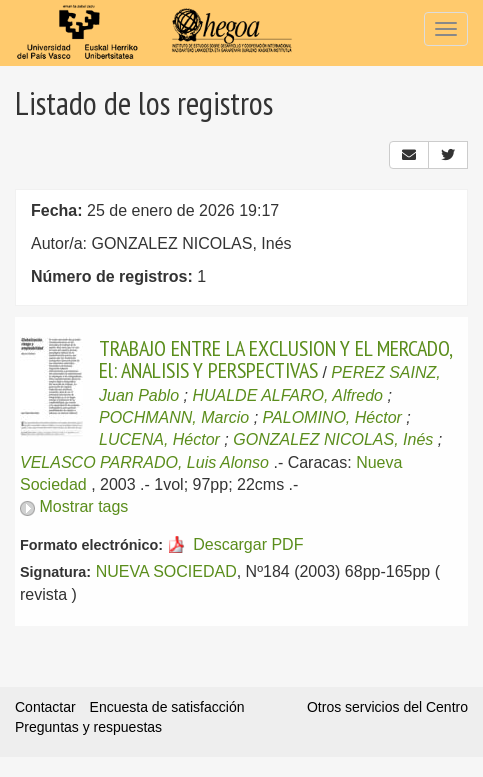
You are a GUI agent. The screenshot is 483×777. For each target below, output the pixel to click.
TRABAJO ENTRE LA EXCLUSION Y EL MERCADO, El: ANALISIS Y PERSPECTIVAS (275, 359)
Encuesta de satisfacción (167, 707)
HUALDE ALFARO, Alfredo (287, 395)
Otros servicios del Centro (387, 707)
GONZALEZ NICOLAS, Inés (333, 439)
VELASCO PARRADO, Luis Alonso (144, 462)
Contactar (45, 707)
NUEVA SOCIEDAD (166, 571)
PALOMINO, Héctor (332, 417)
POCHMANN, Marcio (174, 417)
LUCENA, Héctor (159, 439)
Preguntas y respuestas (88, 727)
